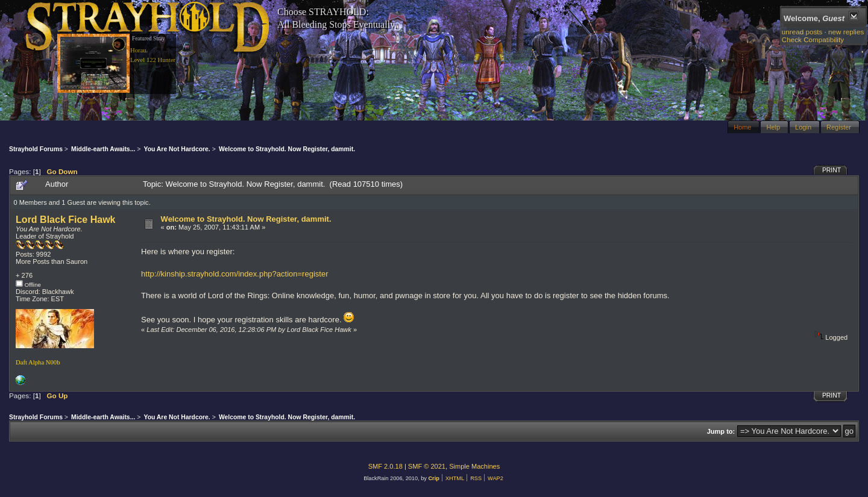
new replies (846, 32)
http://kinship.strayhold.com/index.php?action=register (234, 274)
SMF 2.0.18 (385, 466)
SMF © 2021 (427, 466)
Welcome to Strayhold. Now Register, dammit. (246, 219)
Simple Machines (474, 466)
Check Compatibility (813, 39)
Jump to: (721, 431)
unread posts (802, 32)
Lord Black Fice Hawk (65, 220)
